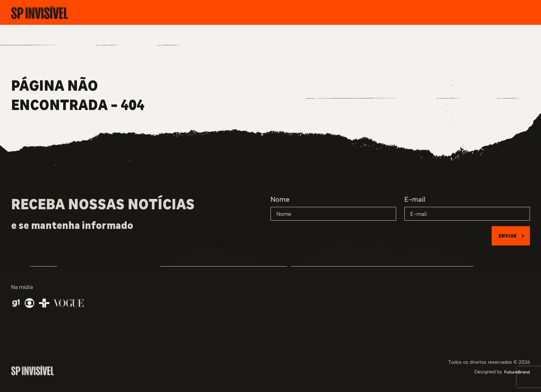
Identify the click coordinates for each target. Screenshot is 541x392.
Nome (280, 199)
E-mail (415, 199)
